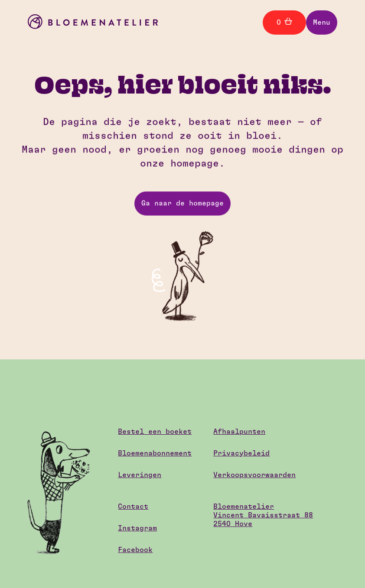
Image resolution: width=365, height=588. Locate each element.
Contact (133, 507)
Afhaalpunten (239, 432)
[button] (322, 23)
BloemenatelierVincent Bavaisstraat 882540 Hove (263, 515)
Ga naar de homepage (182, 204)
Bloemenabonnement (155, 453)
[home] (93, 23)
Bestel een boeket (155, 432)
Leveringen (140, 475)
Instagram (137, 528)
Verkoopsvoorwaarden (254, 475)
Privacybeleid (241, 453)
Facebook (135, 550)
